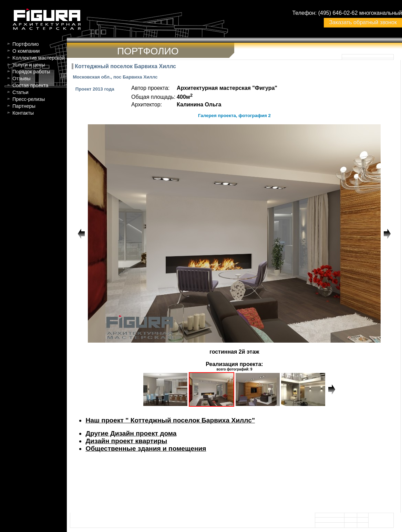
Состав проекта (30, 85)
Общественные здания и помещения (146, 448)
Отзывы (22, 79)
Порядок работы (31, 72)
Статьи (20, 92)
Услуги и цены (29, 65)
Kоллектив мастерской (39, 58)
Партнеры (24, 106)
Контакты (23, 113)
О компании (26, 51)
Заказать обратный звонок (363, 22)
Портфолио (26, 44)
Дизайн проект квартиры (126, 441)
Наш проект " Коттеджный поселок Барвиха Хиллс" (170, 420)
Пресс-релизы (29, 99)
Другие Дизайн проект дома (131, 433)
